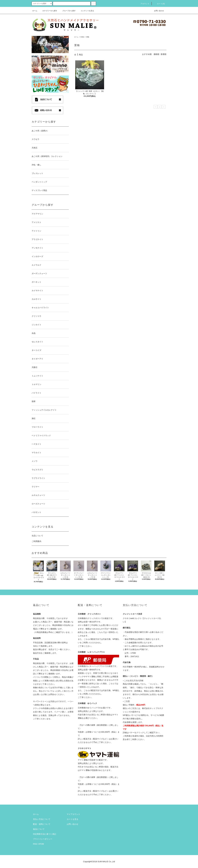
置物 (88, 37)
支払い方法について (42, 819)
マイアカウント (73, 814)
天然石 (82, 37)
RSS (35, 844)
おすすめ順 (147, 54)
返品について (39, 829)
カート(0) (159, 4)
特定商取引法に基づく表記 (45, 834)
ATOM (41, 844)
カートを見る (72, 819)
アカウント (143, 4)
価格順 (156, 54)
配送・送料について (42, 824)
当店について (37, 536)
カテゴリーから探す (48, 11)
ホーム (35, 11)
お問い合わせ (157, 11)
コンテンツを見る (86, 11)
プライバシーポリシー (43, 839)
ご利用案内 (36, 541)
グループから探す (67, 11)
